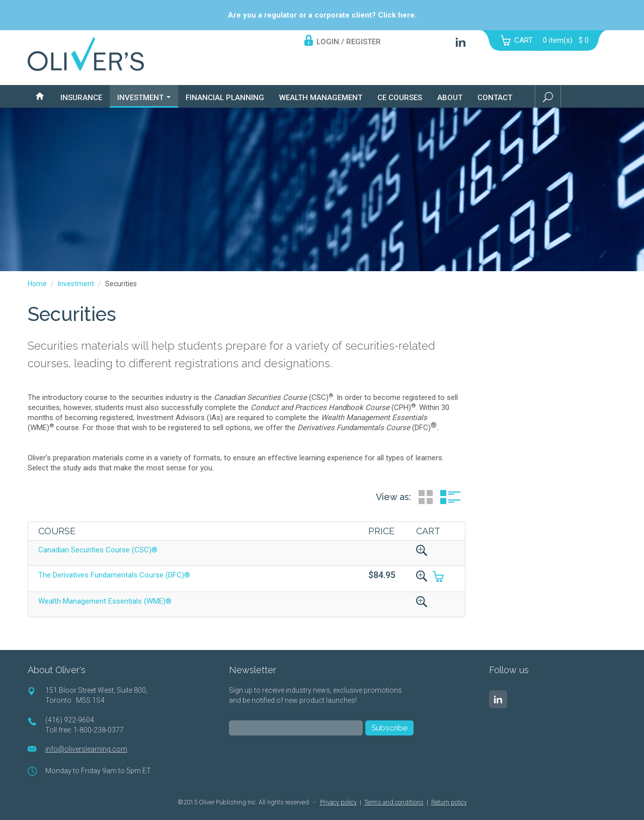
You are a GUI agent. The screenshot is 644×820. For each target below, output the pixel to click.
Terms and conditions (394, 802)
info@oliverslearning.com (86, 749)
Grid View (426, 497)
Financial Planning (225, 98)
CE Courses (400, 98)
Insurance (81, 98)
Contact (495, 98)
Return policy (449, 802)
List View (450, 497)
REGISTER (364, 42)
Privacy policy (338, 802)
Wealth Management (321, 98)
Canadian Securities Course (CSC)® (98, 550)
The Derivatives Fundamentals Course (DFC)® (114, 575)
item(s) (566, 40)
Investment (144, 98)
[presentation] (305, 765)
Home (37, 284)
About (450, 98)
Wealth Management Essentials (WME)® (105, 601)
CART (524, 40)
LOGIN (328, 42)
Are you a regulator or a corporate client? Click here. (322, 15)
